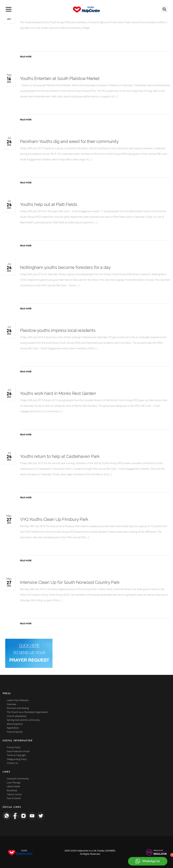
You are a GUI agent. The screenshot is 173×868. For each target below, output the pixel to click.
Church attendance (17, 716)
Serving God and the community (23, 720)
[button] (164, 9)
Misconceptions (15, 724)
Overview (12, 704)
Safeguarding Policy (17, 759)
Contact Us (12, 763)
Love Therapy (14, 783)
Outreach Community (18, 779)
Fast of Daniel (14, 798)
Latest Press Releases (18, 700)
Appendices (13, 728)
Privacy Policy (14, 747)
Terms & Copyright (16, 755)
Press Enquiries (15, 732)
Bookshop (12, 791)
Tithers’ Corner (14, 795)
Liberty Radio (13, 787)
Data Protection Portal (18, 751)
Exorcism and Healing (18, 708)
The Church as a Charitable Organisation (27, 712)
